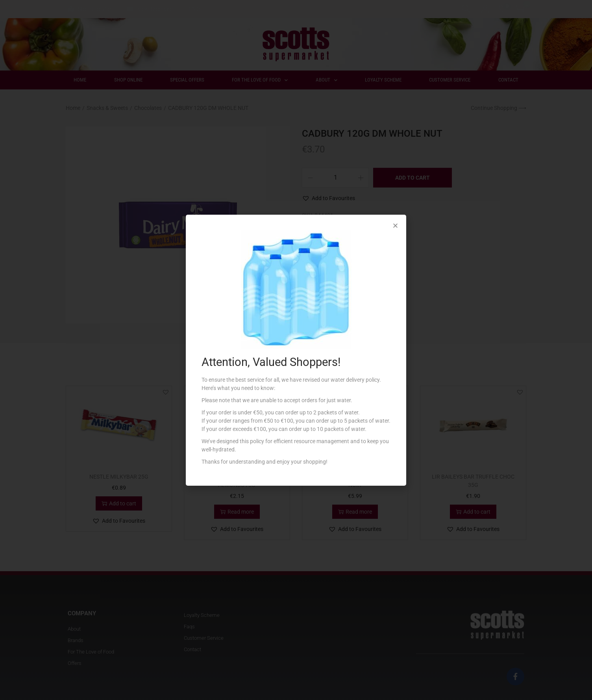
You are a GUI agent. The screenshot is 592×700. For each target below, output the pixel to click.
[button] (395, 226)
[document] (296, 350)
